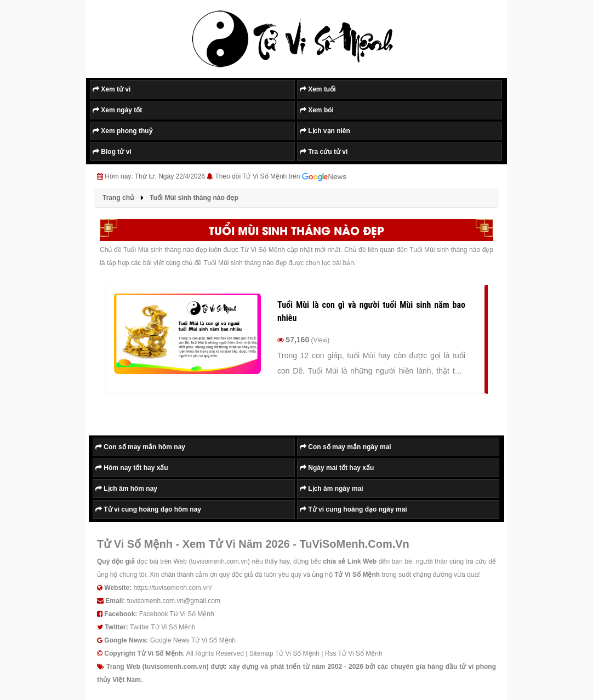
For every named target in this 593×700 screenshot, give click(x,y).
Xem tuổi (318, 89)
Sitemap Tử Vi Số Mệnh (284, 653)
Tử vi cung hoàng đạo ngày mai (353, 509)
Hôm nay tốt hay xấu (132, 468)
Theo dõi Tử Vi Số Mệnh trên (281, 177)
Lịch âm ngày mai (332, 489)
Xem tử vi (112, 89)
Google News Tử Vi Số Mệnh (193, 640)
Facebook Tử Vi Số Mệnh (177, 614)
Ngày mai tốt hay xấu (337, 468)
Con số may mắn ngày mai (346, 447)
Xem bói (317, 110)
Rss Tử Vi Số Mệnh (354, 653)
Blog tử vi (112, 152)
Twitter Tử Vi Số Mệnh (163, 627)
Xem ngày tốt (117, 110)
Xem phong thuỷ (122, 131)
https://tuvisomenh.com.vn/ (172, 588)
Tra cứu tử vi (324, 152)
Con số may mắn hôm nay (140, 447)
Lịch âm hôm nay (126, 489)
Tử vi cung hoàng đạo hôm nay (148, 509)
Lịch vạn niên (325, 131)
